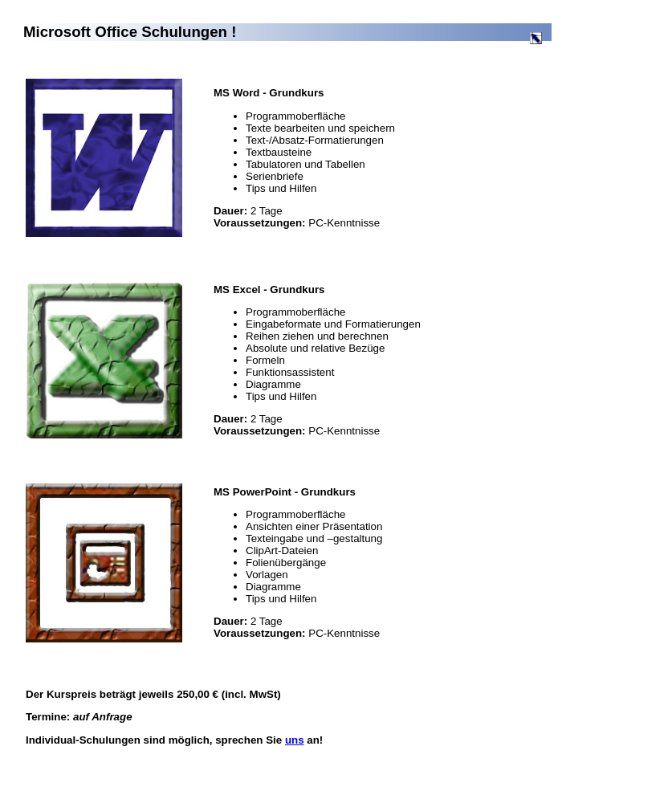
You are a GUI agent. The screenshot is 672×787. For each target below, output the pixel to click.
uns (295, 740)
